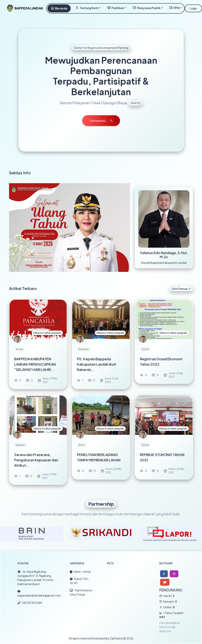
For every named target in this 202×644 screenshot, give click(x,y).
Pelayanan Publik (147, 8)
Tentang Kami (87, 8)
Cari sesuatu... (101, 121)
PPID (174, 8)
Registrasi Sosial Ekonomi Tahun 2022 (161, 361)
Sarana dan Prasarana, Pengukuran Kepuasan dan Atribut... (36, 460)
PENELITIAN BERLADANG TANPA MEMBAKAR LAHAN (99, 457)
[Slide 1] (69, 266)
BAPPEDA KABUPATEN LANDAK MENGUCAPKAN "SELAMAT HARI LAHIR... (35, 364)
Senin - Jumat (80, 572)
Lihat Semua (181, 289)
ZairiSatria (116, 638)
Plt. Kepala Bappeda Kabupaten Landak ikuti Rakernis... (96, 364)
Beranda (59, 8)
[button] (164, 574)
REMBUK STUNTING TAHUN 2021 (162, 457)
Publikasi (116, 8)
